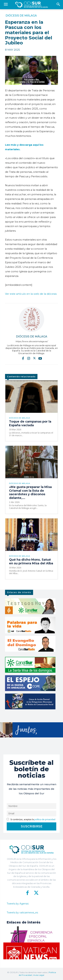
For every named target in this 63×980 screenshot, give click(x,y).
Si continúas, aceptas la (31, 819)
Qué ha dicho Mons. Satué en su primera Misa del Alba (31, 561)
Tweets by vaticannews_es (22, 913)
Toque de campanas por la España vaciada (30, 423)
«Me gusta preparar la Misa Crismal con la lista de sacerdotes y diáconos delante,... (30, 492)
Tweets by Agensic (18, 904)
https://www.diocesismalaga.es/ (32, 341)
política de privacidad (45, 819)
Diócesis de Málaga (21, 16)
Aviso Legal (39, 975)
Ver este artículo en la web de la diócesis (31, 294)
